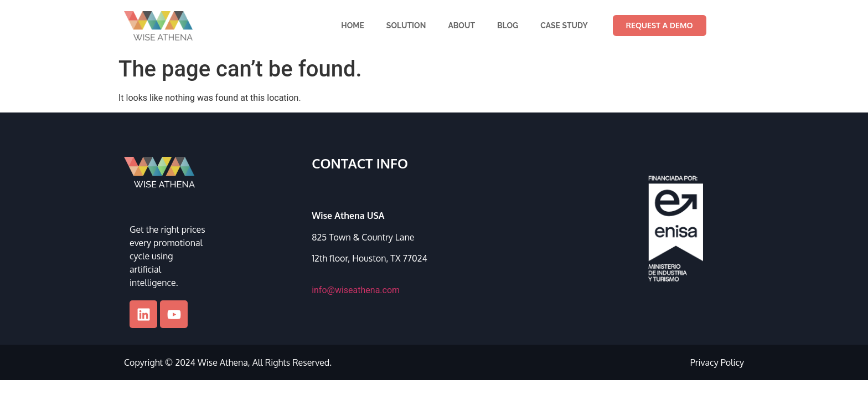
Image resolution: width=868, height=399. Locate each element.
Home (353, 25)
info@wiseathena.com (356, 290)
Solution (406, 25)
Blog (508, 25)
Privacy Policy (717, 362)
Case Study (564, 25)
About (461, 25)
